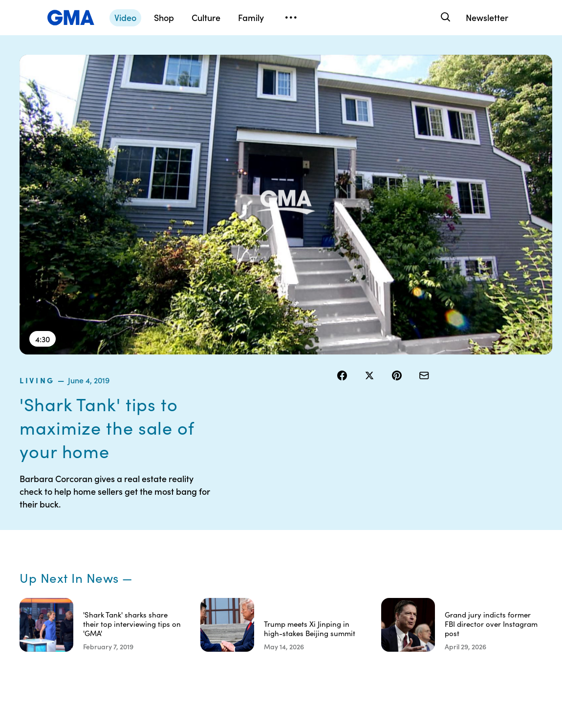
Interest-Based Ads (362, 541)
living (352, 61)
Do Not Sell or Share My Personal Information (307, 576)
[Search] (444, 17)
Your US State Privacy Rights (368, 514)
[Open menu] (291, 18)
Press (355, 589)
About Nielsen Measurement (368, 567)
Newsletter (487, 17)
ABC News (423, 528)
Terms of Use (307, 528)
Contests (301, 510)
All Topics (421, 580)
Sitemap (479, 510)
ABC (413, 545)
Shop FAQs (423, 510)
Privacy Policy (308, 545)
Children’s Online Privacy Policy (308, 616)
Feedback (362, 607)
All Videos (421, 563)
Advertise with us (309, 646)
